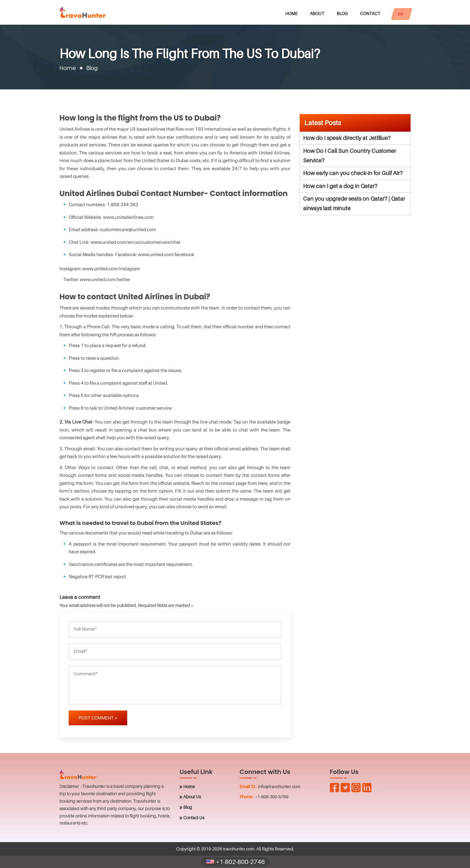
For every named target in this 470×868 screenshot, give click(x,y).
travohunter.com (239, 849)
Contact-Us (194, 818)
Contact (370, 13)
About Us (192, 797)
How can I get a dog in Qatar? (340, 186)
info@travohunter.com (279, 786)
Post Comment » (98, 718)
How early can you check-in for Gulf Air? (353, 173)
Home (291, 13)
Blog (342, 13)
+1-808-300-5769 (272, 797)
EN (402, 14)
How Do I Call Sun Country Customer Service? (350, 156)
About (317, 13)
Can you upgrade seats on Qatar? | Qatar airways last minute (354, 203)
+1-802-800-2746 (235, 862)
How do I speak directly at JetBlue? (347, 138)
